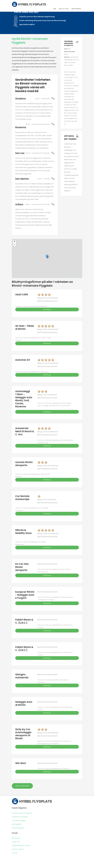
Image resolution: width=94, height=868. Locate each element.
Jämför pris (47, 309)
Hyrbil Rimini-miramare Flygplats (30, 41)
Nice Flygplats (17, 824)
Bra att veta (64, 9)
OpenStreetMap (79, 278)
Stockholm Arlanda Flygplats (22, 813)
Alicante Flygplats (18, 828)
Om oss (15, 853)
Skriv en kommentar (22, 786)
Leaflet (74, 278)
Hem (55, 9)
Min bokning (76, 9)
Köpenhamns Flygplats (20, 817)
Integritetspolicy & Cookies (21, 845)
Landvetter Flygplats (19, 820)
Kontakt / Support (18, 849)
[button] (47, 257)
